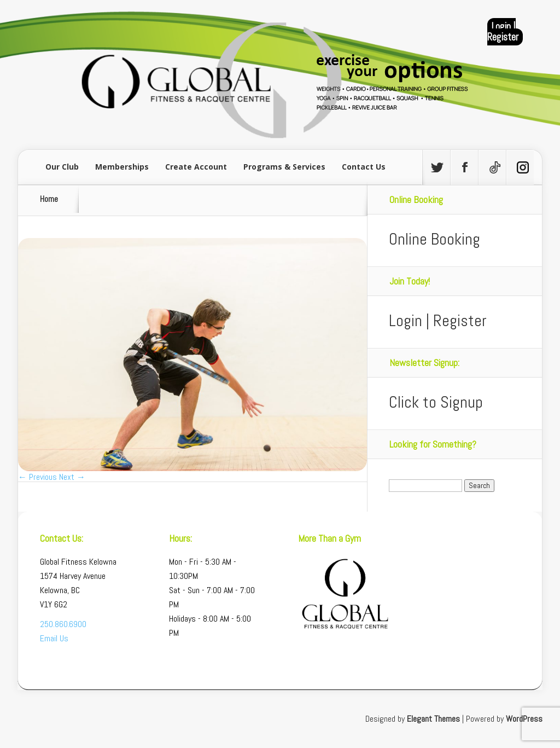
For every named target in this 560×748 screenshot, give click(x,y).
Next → (72, 477)
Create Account (196, 167)
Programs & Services (284, 167)
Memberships (122, 167)
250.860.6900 (63, 624)
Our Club (62, 167)
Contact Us (364, 167)
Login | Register (503, 32)
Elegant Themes (433, 719)
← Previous (37, 477)
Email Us (54, 638)
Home (49, 199)
